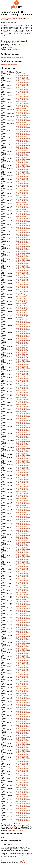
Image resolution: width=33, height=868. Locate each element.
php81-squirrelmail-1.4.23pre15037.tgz (22, 308)
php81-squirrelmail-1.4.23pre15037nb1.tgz (23, 82)
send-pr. (24, 866)
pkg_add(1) (12, 830)
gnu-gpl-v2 (10, 51)
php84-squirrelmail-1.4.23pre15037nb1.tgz (23, 92)
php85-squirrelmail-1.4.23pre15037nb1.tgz (23, 273)
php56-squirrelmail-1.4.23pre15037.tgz (22, 301)
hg (16, 52)
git (19, 52)
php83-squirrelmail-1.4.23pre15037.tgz (22, 315)
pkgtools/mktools (6, 61)
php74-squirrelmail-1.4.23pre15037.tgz (22, 304)
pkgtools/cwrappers (18, 61)
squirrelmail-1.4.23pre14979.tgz (22, 297)
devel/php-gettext (6, 68)
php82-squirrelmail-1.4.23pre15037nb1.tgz (23, 85)
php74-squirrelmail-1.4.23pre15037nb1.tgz (23, 78)
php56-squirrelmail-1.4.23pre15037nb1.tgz (23, 130)
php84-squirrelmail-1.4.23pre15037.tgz (22, 318)
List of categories (19, 18)
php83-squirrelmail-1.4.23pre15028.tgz (22, 360)
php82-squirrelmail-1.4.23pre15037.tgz (22, 311)
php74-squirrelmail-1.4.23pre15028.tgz (22, 350)
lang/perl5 (15, 68)
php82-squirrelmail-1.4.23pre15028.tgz (22, 357)
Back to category (7, 18)
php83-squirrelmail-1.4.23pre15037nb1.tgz (23, 88)
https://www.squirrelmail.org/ (16, 49)
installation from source (16, 833)
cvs (14, 52)
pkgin (9, 829)
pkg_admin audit (9, 851)
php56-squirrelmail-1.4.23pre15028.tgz (22, 346)
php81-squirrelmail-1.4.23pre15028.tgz (22, 353)
